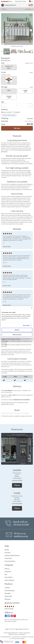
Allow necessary (17, 335)
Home (7, 629)
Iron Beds (7, 588)
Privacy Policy (8, 558)
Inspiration (8, 553)
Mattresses (8, 599)
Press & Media (8, 577)
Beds (17, 629)
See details (30, 118)
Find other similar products (9, 115)
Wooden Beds (8, 596)
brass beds (7, 196)
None (9, 90)
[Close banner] (32, 308)
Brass (21, 629)
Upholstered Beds (9, 590)
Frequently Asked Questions (12, 555)
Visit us (17, 485)
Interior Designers (10, 580)
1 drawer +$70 (25, 91)
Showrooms (8, 571)
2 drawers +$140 (9, 97)
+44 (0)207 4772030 (17, 480)
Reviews (7, 550)
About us (7, 569)
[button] (31, 30)
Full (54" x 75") (9, 67)
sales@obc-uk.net (21, 536)
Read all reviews (10, 608)
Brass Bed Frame (6, 60)
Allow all (17, 330)
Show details (26, 325)
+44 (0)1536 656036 (17, 503)
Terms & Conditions (10, 561)
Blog (6, 574)
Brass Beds (8, 593)
